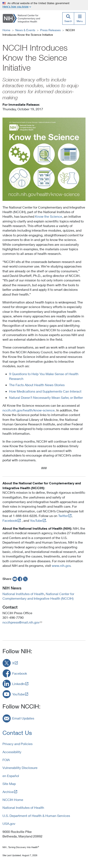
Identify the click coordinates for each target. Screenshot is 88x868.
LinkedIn (19, 684)
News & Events (25, 30)
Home (6, 30)
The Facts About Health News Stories (37, 385)
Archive (8, 792)
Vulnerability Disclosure (20, 768)
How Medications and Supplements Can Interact (45, 391)
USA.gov (9, 823)
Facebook (10, 520)
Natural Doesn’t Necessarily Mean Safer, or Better (46, 397)
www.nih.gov (61, 565)
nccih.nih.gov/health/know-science (29, 410)
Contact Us (17, 733)
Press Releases (50, 30)
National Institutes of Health (23, 594)
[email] (14, 579)
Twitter (63, 516)
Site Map (9, 784)
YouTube (36, 520)
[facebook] (20, 579)
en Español (11, 776)
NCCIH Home (13, 800)
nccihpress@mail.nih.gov (21, 622)
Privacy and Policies (17, 744)
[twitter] (25, 579)
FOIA (6, 760)
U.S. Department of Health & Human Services (36, 816)
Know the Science (49, 216)
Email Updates (23, 718)
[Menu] (80, 18)
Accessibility (12, 752)
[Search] (68, 18)
